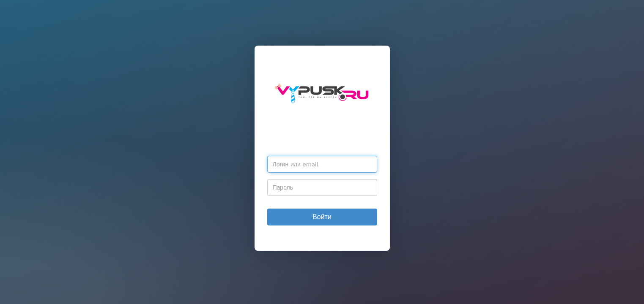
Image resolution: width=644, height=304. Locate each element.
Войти (322, 217)
